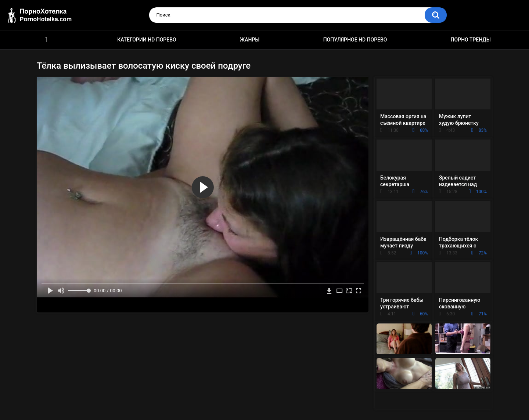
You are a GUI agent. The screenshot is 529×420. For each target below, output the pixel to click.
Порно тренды (471, 40)
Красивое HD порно (46, 40)
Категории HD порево (147, 40)
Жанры (250, 40)
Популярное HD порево (355, 40)
